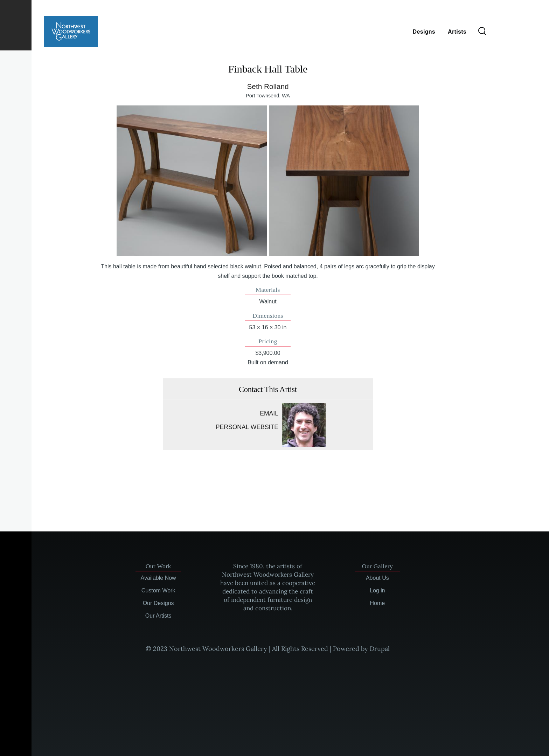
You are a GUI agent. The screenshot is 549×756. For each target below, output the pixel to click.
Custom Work (158, 590)
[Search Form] (482, 32)
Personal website (247, 427)
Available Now (158, 578)
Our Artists (158, 616)
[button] (192, 181)
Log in (377, 590)
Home (378, 603)
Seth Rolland (268, 86)
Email (269, 413)
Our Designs (158, 603)
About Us (377, 578)
